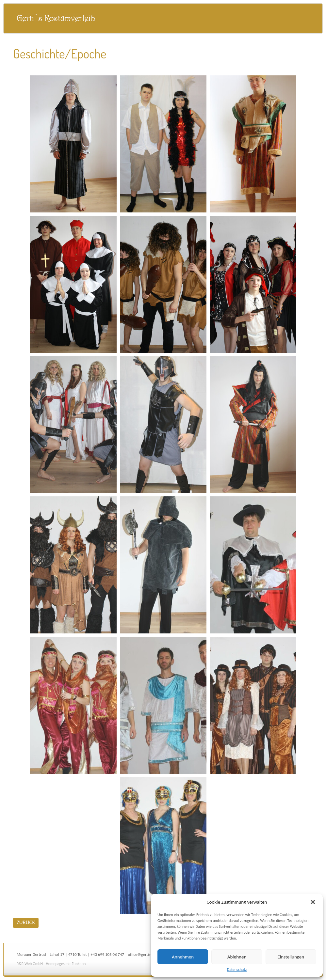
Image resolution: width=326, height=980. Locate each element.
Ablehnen (237, 957)
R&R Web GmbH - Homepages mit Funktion (51, 964)
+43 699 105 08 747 (107, 954)
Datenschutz (237, 970)
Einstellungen (291, 957)
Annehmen (183, 957)
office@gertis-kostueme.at (150, 954)
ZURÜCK (26, 922)
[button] (313, 902)
